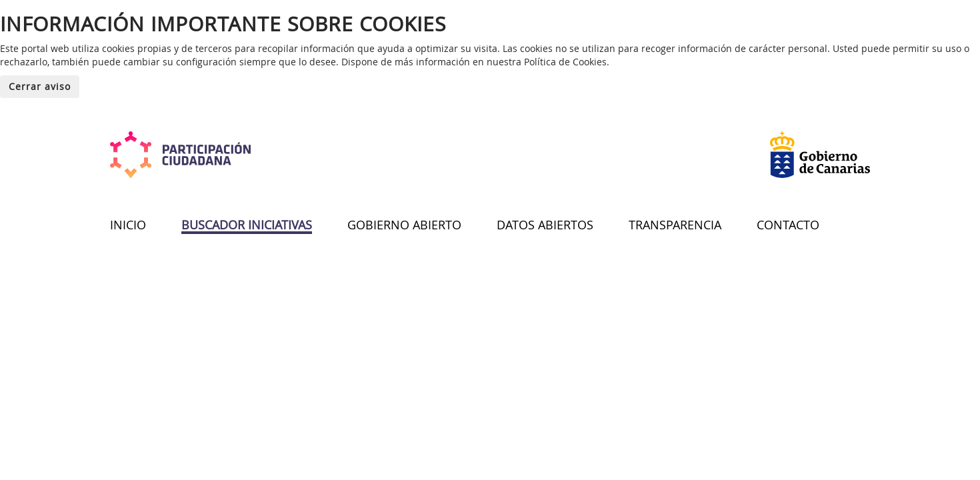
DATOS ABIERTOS (545, 225)
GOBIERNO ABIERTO (404, 225)
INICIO (128, 225)
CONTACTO (788, 225)
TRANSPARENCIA (675, 225)
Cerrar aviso (40, 86)
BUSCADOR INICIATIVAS (247, 225)
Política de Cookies (565, 62)
